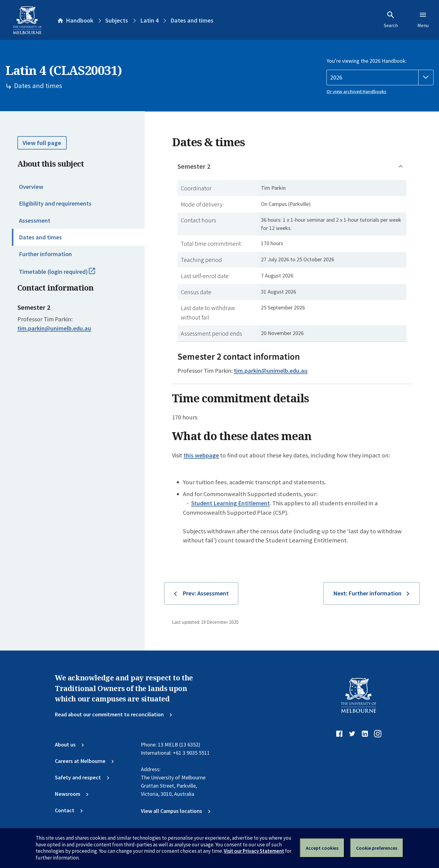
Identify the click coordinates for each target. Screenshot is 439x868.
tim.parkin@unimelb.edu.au (54, 328)
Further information (45, 254)
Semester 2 (194, 166)
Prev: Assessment (206, 593)
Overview (31, 187)
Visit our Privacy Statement (254, 851)
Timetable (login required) (65, 274)
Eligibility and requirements (55, 203)
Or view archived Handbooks (356, 92)
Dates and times (40, 237)
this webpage (201, 455)
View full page (42, 143)
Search (391, 19)
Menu (423, 19)
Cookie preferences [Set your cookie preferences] (377, 848)
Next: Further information (367, 593)
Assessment (35, 221)
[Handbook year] (380, 78)
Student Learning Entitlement (230, 503)
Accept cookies (322, 848)
